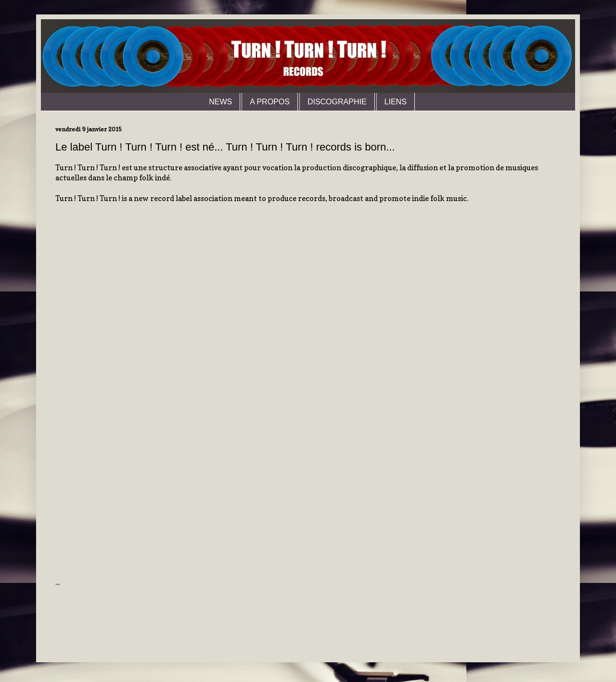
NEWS (220, 102)
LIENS (396, 102)
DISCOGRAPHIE (337, 102)
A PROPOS (270, 102)
